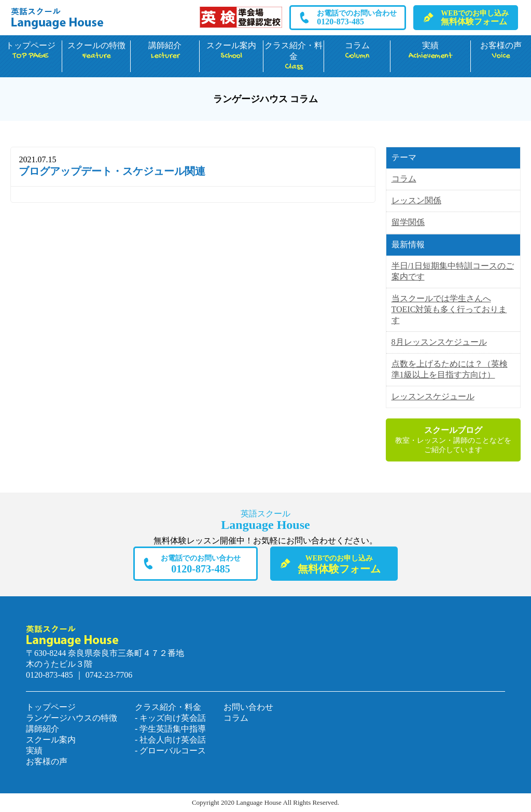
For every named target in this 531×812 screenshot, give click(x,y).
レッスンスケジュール (433, 396)
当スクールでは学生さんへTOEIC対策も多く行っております (449, 309)
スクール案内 (231, 51)
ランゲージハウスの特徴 (72, 718)
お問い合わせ (248, 707)
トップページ (31, 51)
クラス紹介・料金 (294, 57)
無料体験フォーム (475, 18)
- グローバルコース (170, 751)
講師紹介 (165, 51)
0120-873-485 (357, 18)
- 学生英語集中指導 (170, 729)
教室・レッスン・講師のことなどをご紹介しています (453, 439)
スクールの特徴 (96, 51)
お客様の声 (501, 51)
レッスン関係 (416, 200)
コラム (357, 51)
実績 (430, 51)
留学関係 (408, 222)
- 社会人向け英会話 (170, 740)
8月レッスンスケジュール (439, 342)
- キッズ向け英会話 (170, 718)
